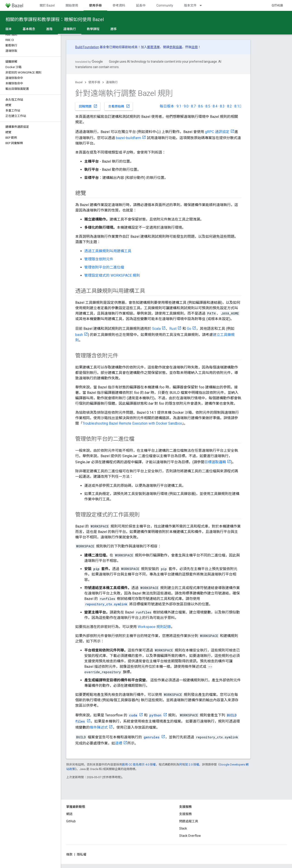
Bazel (79, 82)
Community (165, 5)
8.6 (201, 106)
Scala (156, 329)
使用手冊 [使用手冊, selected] (95, 5)
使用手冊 (94, 82)
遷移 (113, 29)
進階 (49, 29)
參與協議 (176, 47)
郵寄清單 (153, 47)
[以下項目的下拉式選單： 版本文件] (203, 5)
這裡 (119, 743)
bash (79, 335)
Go (189, 329)
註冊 (195, 47)
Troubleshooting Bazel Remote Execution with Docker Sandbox (132, 423)
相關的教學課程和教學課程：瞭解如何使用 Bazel (55, 19)
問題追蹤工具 (189, 821)
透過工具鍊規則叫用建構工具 (108, 251)
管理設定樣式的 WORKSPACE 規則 (112, 275)
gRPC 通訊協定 (217, 132)
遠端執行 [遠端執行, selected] (70, 29)
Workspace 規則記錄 (154, 627)
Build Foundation (87, 47)
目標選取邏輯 (215, 462)
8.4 (215, 106)
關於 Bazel (47, 5)
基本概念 (29, 29)
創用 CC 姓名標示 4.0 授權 (139, 765)
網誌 (69, 814)
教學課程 (93, 29)
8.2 (230, 106)
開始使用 (72, 5)
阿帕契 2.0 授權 (189, 765)
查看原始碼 (119, 106)
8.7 (193, 106)
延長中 (141, 5)
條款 (69, 854)
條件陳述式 (99, 727)
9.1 (179, 106)
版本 (9, 29)
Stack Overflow (190, 836)
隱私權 (82, 854)
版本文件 (190, 5)
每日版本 (167, 106)
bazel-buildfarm (128, 138)
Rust (173, 329)
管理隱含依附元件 (99, 259)
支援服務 (186, 814)
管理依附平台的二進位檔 (104, 267)
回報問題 (88, 106)
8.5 (208, 106)
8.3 (222, 106)
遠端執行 (112, 82)
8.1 (238, 106)
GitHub (277, 5)
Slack (183, 828)
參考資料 (119, 5)
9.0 (186, 106)
